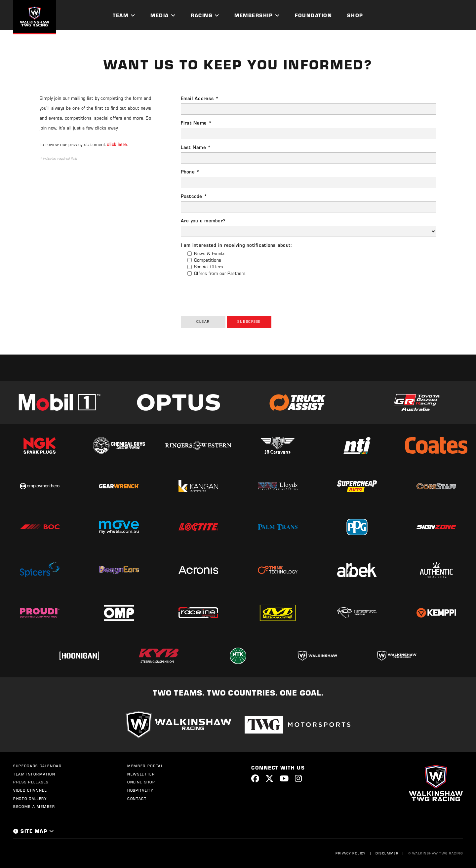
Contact (137, 799)
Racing (201, 15)
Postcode (194, 196)
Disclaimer (387, 853)
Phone (190, 172)
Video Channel (30, 790)
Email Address (200, 98)
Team (120, 15)
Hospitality (140, 790)
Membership (254, 15)
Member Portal (145, 766)
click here (117, 144)
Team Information (34, 774)
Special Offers (209, 267)
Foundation (313, 15)
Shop (355, 15)
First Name (196, 123)
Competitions (208, 260)
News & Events (210, 253)
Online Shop (141, 782)
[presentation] (231, 294)
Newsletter (141, 774)
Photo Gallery (30, 799)
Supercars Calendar (38, 766)
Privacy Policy (351, 853)
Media (160, 15)
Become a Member (34, 807)
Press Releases (31, 782)
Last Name (196, 147)
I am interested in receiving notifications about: (237, 245)
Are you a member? (203, 221)
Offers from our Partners (220, 273)
